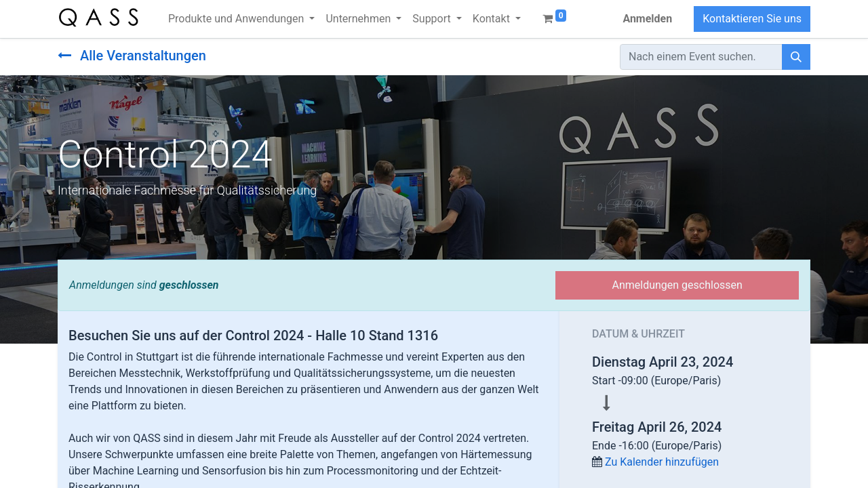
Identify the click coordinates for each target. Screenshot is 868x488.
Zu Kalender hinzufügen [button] (662, 462)
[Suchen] (796, 57)
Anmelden (647, 19)
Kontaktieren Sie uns (752, 19)
